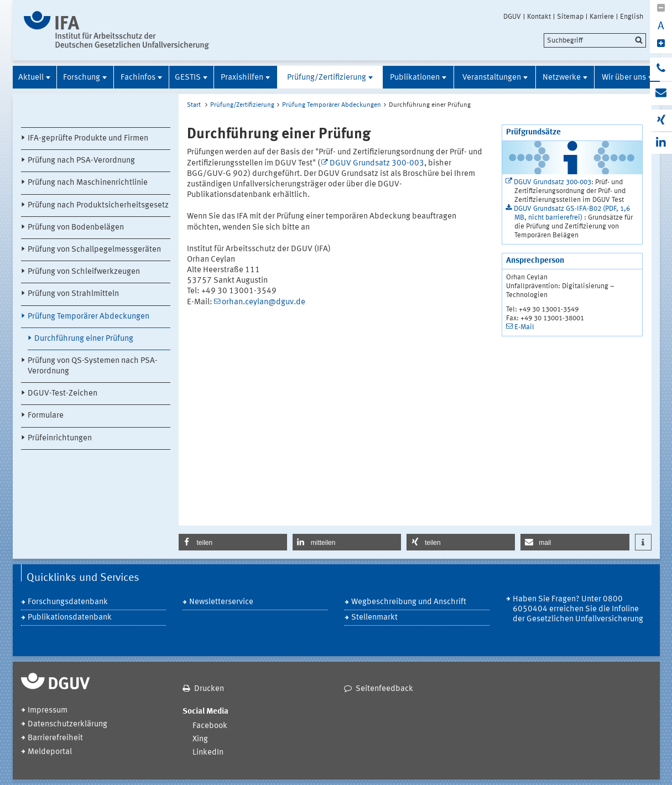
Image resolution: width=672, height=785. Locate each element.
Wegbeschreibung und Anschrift (409, 602)
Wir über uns (624, 78)
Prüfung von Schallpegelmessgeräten (94, 250)
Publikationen (415, 78)
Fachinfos (138, 78)
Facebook (210, 726)
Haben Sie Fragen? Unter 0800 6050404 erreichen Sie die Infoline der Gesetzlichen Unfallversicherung (578, 609)
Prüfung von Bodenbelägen (76, 228)
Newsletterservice (221, 602)
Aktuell (31, 78)
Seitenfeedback (384, 689)
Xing (200, 739)
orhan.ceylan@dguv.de (264, 302)
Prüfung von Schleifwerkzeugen (84, 272)
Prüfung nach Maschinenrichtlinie (88, 183)
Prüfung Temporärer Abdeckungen (88, 317)
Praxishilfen (242, 78)
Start (194, 105)
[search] (595, 40)
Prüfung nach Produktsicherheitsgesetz (98, 206)
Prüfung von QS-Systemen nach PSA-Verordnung (93, 366)
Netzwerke (562, 78)
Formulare (46, 416)
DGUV (512, 17)
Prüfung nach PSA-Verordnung (81, 161)
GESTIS (188, 78)
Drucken (209, 689)
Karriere (602, 17)
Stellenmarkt (374, 618)
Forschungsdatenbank (68, 602)
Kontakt (539, 17)
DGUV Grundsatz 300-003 (377, 163)
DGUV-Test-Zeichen (62, 394)
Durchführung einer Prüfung (84, 339)
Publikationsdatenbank (70, 618)
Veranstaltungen (492, 78)
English (632, 17)
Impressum (48, 711)
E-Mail (524, 327)
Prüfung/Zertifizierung (327, 78)
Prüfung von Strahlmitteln (73, 294)
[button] (233, 542)
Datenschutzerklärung (67, 724)
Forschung (82, 78)
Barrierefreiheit (55, 738)
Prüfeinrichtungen (60, 438)
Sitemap (570, 17)
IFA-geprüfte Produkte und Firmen (88, 139)
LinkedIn (208, 753)
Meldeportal (50, 752)
